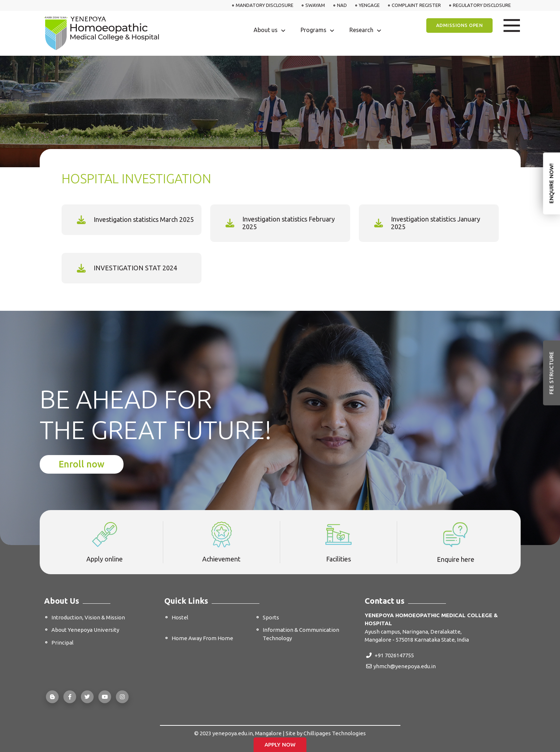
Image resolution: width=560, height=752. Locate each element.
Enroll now (82, 464)
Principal (62, 643)
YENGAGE (369, 5)
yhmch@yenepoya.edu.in (401, 666)
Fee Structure (551, 373)
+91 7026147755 (390, 655)
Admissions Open (460, 25)
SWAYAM (315, 5)
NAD (342, 5)
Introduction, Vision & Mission (88, 617)
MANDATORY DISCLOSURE (265, 5)
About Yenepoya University (85, 630)
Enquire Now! (551, 183)
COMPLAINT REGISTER (416, 5)
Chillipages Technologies (335, 733)
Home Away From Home (202, 638)
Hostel (180, 617)
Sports (271, 617)
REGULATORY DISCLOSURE (482, 5)
